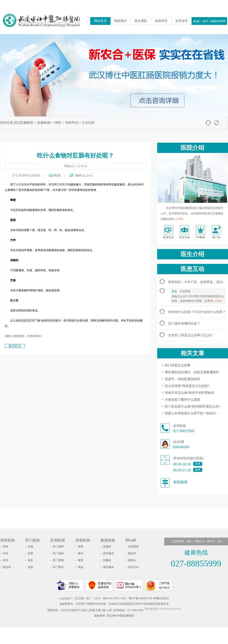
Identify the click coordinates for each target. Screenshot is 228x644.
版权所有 (100, 616)
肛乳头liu (134, 567)
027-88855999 (184, 431)
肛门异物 (58, 560)
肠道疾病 (108, 540)
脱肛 (31, 560)
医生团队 (141, 21)
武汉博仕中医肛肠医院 (120, 616)
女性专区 (182, 21)
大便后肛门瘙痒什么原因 (182, 400)
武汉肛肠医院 (23, 123)
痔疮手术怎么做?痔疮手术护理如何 (190, 393)
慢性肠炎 (108, 567)
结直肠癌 (133, 547)
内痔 (5, 553)
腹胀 (81, 560)
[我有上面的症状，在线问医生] (23, 336)
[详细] (180, 219)
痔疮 (58, 123)
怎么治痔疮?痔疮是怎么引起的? (187, 386)
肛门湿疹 (58, 553)
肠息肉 (132, 553)
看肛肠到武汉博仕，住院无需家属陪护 (192, 372)
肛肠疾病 (44, 123)
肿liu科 (131, 540)
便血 (31, 567)
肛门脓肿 (58, 547)
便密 (81, 547)
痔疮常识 (72, 123)
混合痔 (7, 567)
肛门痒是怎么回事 (178, 365)
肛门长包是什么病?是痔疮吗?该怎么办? (193, 406)
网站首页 (100, 21)
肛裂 (31, 553)
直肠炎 (107, 547)
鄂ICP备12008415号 (140, 598)
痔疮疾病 (8, 540)
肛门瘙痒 (58, 567)
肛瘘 (31, 547)
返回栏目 (15, 346)
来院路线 (180, 482)
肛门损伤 (33, 540)
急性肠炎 (108, 553)
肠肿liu (132, 560)
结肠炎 (107, 560)
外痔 (5, 560)
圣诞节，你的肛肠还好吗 (182, 379)
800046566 (181, 447)
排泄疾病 (83, 540)
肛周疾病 (58, 540)
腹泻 (81, 553)
